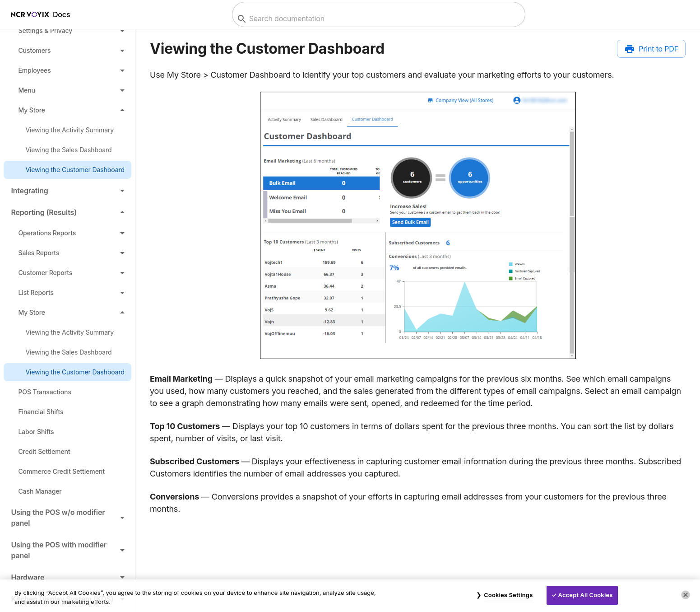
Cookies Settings (508, 595)
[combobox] (378, 19)
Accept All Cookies (586, 595)
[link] (67, 130)
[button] (67, 31)
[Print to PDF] (651, 49)
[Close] (686, 595)
